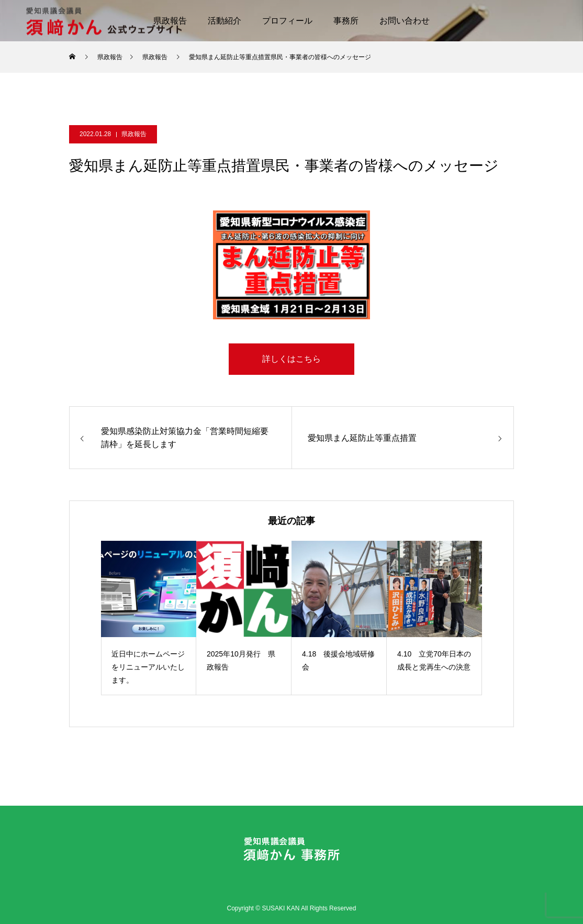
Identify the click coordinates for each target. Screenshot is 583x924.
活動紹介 (225, 21)
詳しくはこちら (291, 359)
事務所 (346, 21)
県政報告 (134, 134)
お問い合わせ (405, 21)
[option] (149, 618)
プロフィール (287, 21)
